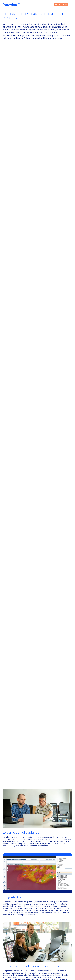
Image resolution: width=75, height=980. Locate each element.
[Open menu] (71, 5)
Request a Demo (61, 5)
